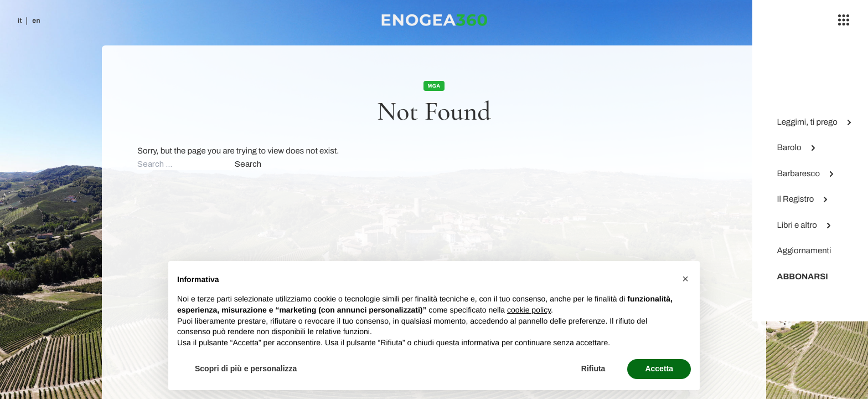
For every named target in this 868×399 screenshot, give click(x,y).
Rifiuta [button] (593, 369)
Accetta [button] (659, 369)
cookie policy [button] (529, 310)
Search (248, 164)
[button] (685, 279)
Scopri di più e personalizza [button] (246, 369)
